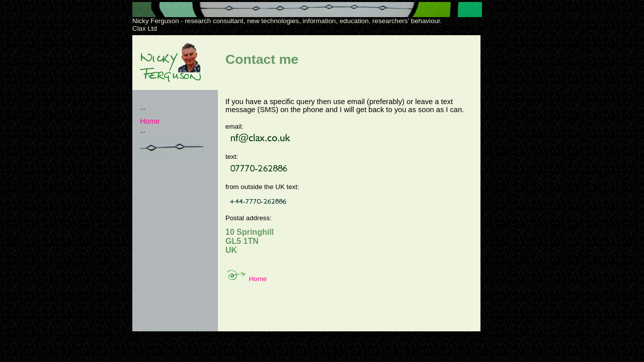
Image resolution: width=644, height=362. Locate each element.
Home (150, 121)
